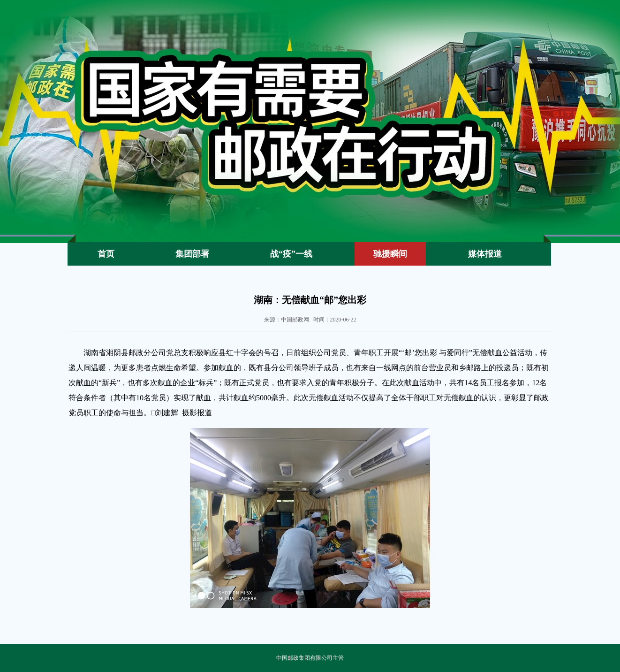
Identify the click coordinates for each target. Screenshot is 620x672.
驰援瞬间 (390, 254)
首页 (106, 254)
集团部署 (192, 254)
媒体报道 (485, 254)
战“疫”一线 (291, 254)
